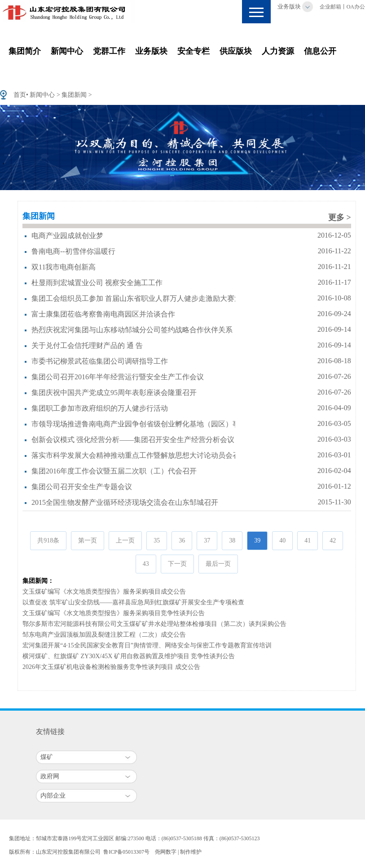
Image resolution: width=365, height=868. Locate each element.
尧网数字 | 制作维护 (178, 852)
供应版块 (236, 51)
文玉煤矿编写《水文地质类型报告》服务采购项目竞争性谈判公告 (114, 613)
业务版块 (289, 7)
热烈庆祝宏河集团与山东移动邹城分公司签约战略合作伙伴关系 (132, 330)
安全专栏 (193, 51)
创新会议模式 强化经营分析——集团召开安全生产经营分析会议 (133, 440)
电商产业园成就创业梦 (67, 236)
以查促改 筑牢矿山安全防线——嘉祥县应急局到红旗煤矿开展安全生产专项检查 (133, 602)
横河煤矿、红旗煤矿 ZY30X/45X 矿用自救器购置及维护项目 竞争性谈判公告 (129, 656)
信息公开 (320, 51)
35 (157, 540)
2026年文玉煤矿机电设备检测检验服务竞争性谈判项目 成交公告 (111, 667)
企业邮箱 (330, 7)
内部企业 (53, 796)
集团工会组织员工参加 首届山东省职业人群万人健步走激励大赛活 (136, 298)
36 (182, 540)
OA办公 (356, 7)
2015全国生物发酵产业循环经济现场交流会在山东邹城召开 (125, 502)
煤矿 (47, 757)
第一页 (88, 540)
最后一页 (218, 564)
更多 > (340, 217)
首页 (20, 95)
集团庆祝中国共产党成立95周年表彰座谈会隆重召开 (114, 393)
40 (282, 540)
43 (146, 564)
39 (257, 540)
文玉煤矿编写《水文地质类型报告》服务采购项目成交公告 (104, 592)
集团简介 (25, 51)
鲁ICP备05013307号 (126, 852)
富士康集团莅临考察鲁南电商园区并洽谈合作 (103, 314)
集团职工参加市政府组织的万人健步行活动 (100, 408)
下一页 (177, 564)
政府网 (50, 776)
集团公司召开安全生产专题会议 (82, 487)
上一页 (125, 540)
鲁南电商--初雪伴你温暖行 (73, 251)
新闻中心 (67, 51)
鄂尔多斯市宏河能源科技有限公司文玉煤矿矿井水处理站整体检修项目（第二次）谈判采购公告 (154, 624)
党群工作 (109, 51)
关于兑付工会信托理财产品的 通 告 (87, 345)
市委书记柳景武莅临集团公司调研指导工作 (100, 361)
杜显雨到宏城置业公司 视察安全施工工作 (97, 283)
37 (207, 540)
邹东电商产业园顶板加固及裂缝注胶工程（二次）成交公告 (104, 635)
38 (232, 540)
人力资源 (278, 51)
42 (333, 540)
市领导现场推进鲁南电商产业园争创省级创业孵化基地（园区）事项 (139, 424)
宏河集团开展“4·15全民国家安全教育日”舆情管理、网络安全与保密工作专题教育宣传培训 (147, 645)
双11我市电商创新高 (64, 267)
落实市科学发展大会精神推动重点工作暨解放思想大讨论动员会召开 (139, 455)
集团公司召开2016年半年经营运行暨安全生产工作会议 (118, 377)
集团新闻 (74, 95)
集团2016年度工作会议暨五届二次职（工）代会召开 (114, 471)
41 (308, 540)
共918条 (48, 540)
